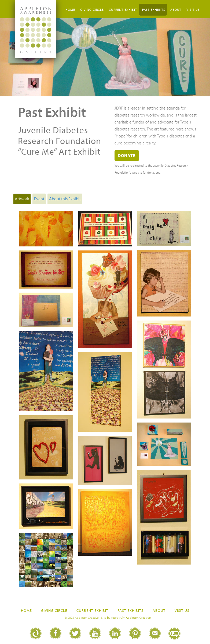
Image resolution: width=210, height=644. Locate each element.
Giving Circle (92, 10)
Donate (127, 155)
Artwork (22, 199)
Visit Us (193, 10)
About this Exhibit (65, 199)
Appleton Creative (138, 618)
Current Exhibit (123, 10)
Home (70, 10)
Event (39, 199)
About (176, 10)
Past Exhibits (154, 10)
